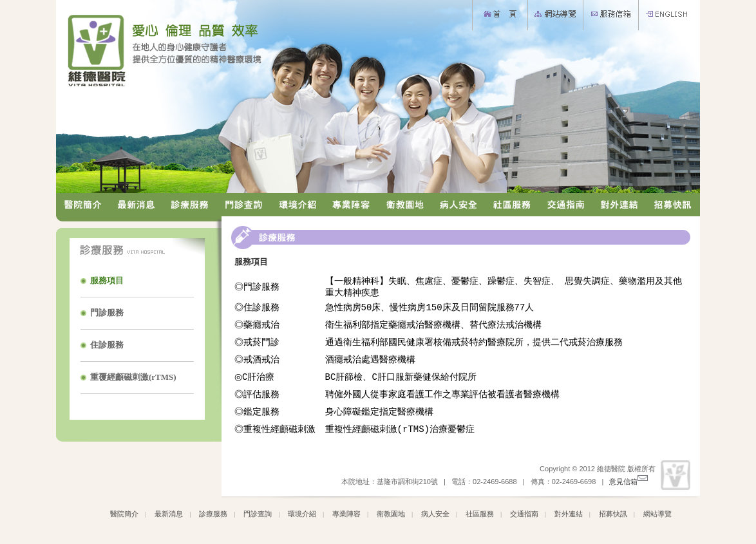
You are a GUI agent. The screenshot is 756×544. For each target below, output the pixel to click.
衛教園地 (391, 516)
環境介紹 (302, 516)
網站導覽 (657, 516)
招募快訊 (613, 516)
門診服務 (107, 313)
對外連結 (569, 516)
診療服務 (213, 516)
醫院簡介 (124, 516)
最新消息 (169, 516)
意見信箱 (628, 484)
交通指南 (524, 516)
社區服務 (480, 516)
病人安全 (435, 516)
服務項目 (107, 280)
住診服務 (107, 345)
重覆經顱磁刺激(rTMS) (133, 377)
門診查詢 (258, 516)
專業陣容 (346, 516)
